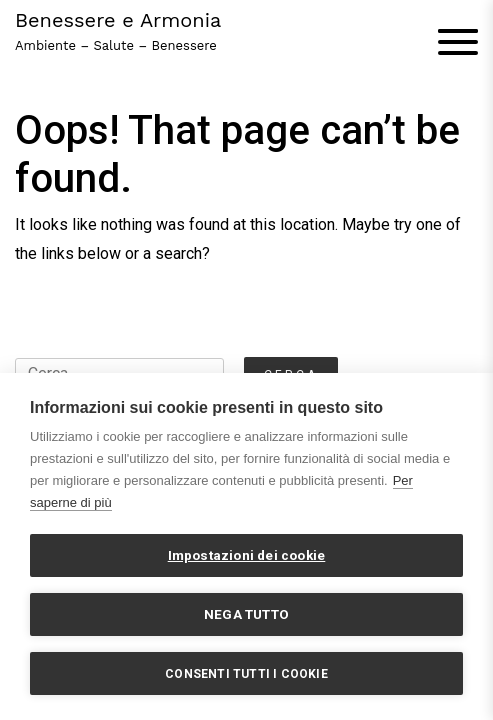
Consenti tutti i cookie (246, 674)
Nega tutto (246, 614)
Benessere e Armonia (118, 20)
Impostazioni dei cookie (247, 555)
